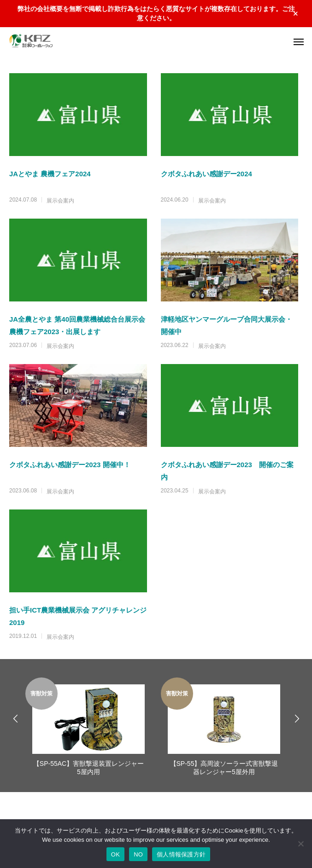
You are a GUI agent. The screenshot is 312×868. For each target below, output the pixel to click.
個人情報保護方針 (181, 854)
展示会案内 (60, 201)
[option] (88, 728)
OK (115, 854)
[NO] (300, 844)
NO (138, 854)
